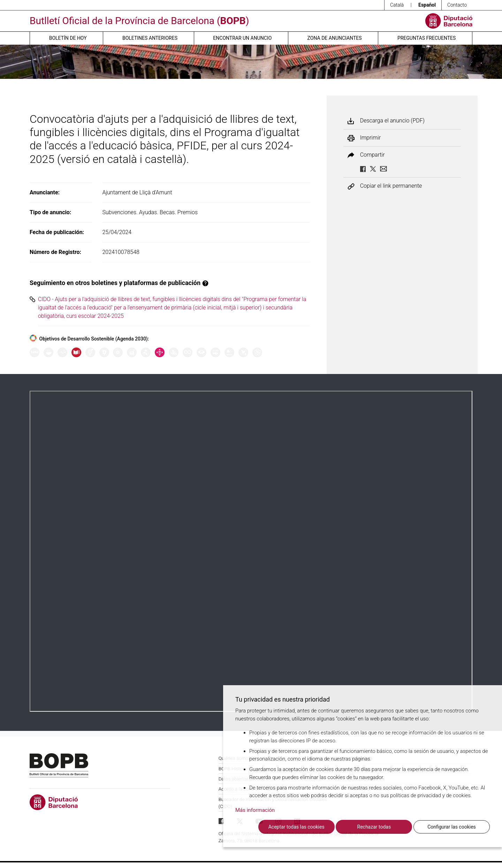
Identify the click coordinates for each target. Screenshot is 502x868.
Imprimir (370, 138)
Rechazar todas (374, 827)
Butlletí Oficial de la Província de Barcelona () (139, 21)
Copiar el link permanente (391, 186)
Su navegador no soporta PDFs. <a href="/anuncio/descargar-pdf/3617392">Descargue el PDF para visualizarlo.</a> (251, 551)
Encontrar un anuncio (242, 38)
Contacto (457, 5)
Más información (255, 810)
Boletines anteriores (150, 38)
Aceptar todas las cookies (296, 827)
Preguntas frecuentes (427, 38)
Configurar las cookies (452, 827)
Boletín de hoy (68, 38)
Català (397, 5)
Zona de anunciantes (335, 38)
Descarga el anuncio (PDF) (392, 121)
